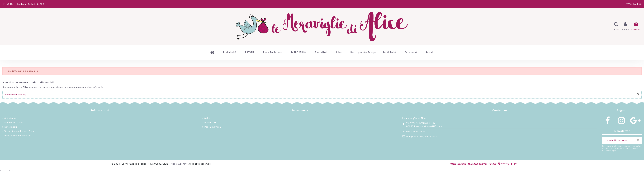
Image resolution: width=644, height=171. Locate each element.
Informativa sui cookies (18, 135)
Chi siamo (10, 118)
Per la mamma (213, 127)
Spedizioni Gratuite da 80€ (30, 4)
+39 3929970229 (416, 131)
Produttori (210, 122)
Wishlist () (634, 4)
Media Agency (179, 164)
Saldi (207, 118)
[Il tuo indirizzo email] (618, 140)
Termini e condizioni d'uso (19, 131)
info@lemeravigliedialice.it (422, 136)
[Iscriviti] (638, 140)
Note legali (11, 127)
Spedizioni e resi (14, 122)
